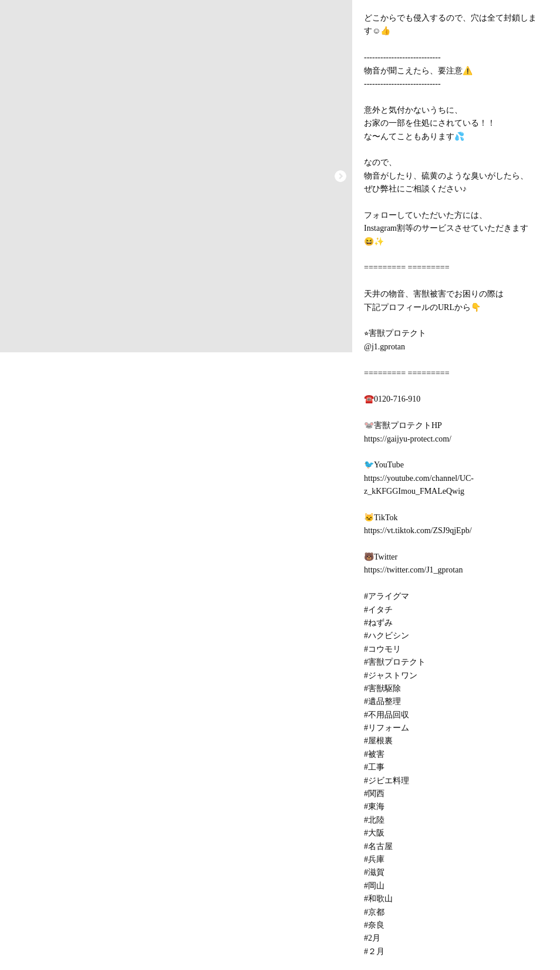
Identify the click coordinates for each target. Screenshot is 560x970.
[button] (340, 176)
